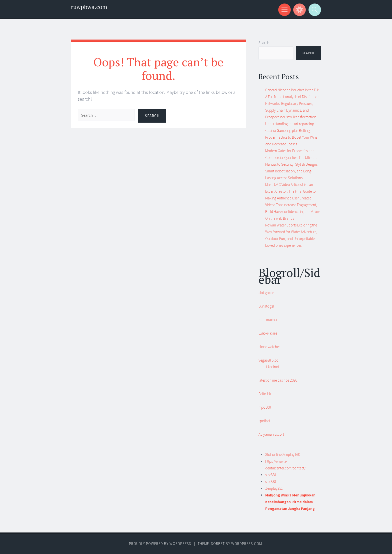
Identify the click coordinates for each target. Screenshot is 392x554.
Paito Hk (265, 394)
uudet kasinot (269, 367)
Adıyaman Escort (271, 434)
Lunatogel (266, 306)
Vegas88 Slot (268, 360)
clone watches (269, 347)
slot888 (271, 475)
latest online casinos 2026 (278, 380)
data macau (268, 320)
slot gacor (266, 293)
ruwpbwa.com (89, 7)
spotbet (264, 421)
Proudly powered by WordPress (160, 544)
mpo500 (265, 407)
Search (264, 43)
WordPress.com (247, 544)
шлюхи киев (268, 333)
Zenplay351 (274, 488)
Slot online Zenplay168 (282, 455)
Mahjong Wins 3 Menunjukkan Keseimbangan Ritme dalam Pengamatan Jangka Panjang (290, 502)
